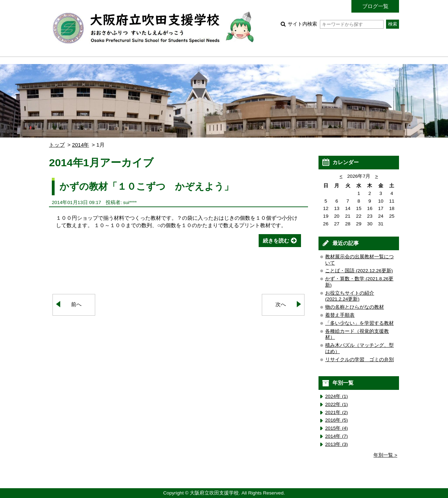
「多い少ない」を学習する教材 (359, 323)
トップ (57, 145)
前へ (76, 304)
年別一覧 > (385, 455)
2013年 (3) (337, 444)
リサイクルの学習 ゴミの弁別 (359, 360)
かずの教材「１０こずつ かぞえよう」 (146, 186)
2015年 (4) (337, 428)
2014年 (81, 145)
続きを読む (276, 241)
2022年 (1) (337, 404)
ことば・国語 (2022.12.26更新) (359, 271)
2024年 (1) (337, 396)
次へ (281, 304)
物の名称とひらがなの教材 (355, 307)
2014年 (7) (337, 436)
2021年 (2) (337, 412)
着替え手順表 (340, 315)
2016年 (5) (337, 420)
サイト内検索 (335, 24)
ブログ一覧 (375, 6)
